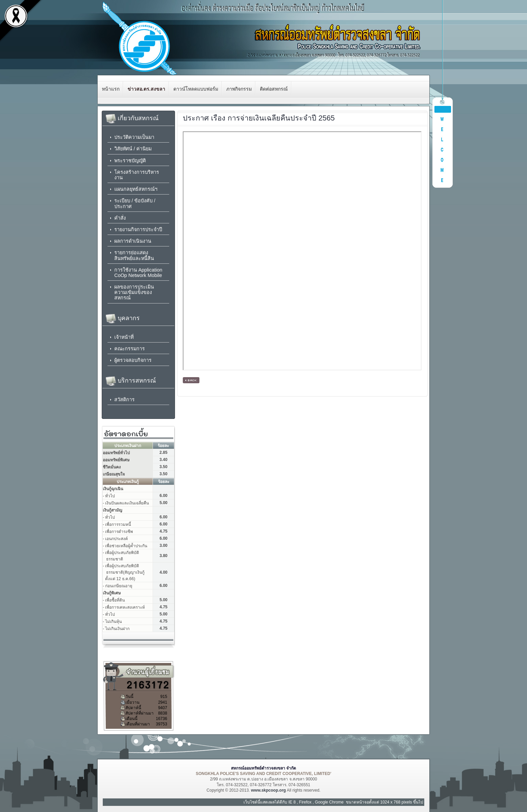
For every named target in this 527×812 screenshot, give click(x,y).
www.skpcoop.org (268, 790)
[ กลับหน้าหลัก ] (191, 380)
